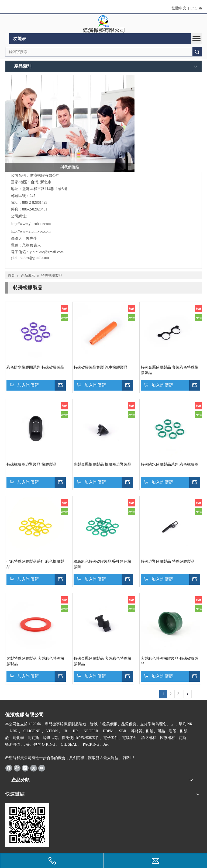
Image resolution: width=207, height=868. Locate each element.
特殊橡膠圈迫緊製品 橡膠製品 (32, 464)
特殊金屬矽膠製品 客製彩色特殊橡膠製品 (170, 370)
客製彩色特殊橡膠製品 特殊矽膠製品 (170, 661)
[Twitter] (34, 768)
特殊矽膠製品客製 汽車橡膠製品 (101, 367)
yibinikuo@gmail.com (47, 252)
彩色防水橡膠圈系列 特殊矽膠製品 (35, 367)
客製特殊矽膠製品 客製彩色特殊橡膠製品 (35, 661)
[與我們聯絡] (70, 123)
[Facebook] (9, 768)
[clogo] (104, 24)
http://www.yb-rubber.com (31, 224)
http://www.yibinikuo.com (31, 231)
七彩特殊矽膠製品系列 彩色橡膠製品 (35, 564)
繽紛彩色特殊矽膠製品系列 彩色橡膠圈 (102, 564)
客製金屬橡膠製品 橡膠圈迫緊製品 (102, 464)
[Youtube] (42, 768)
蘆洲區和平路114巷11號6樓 (45, 189)
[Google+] (17, 768)
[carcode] (27, 825)
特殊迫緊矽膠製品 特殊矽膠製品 (168, 561)
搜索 (197, 52)
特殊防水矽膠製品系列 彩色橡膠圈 (170, 464)
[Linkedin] (25, 768)
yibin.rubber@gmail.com (30, 258)
